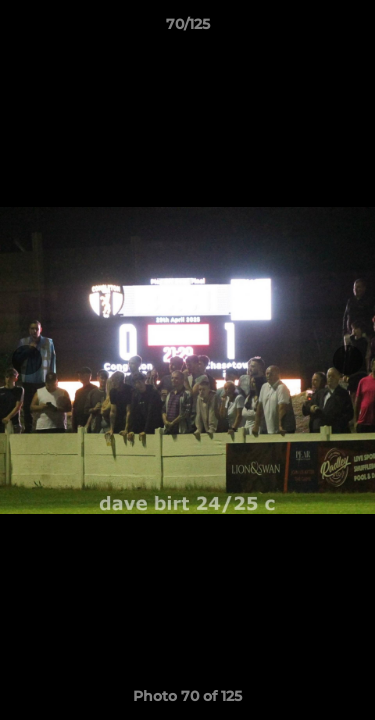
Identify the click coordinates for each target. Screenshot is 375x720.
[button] (351, 29)
